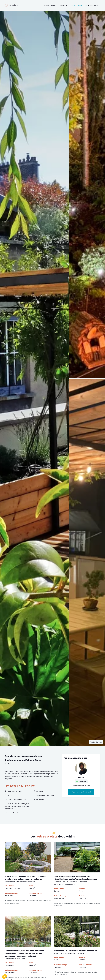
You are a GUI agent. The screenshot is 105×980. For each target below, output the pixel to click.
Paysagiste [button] (81, 781)
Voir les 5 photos (96, 742)
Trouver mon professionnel (81, 792)
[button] (4, 977)
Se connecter (95, 5)
